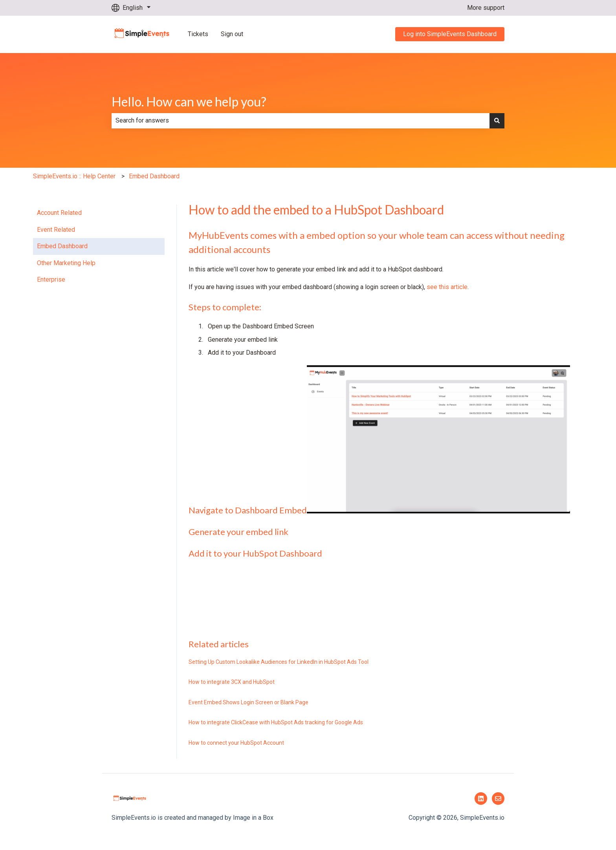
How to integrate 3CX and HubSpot (232, 682)
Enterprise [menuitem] (51, 279)
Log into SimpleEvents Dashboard (450, 34)
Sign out (232, 34)
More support (486, 8)
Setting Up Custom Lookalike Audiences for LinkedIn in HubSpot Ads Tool (279, 662)
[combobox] (301, 121)
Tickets (198, 34)
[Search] (497, 121)
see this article (447, 287)
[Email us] (498, 799)
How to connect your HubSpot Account (236, 743)
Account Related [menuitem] (59, 213)
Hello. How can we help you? (189, 102)
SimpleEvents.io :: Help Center (74, 176)
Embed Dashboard (154, 176)
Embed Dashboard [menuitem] (62, 246)
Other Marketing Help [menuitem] (66, 263)
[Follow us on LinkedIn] (481, 799)
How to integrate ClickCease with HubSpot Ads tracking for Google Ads (276, 722)
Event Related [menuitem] (56, 230)
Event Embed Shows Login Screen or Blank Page (248, 702)
